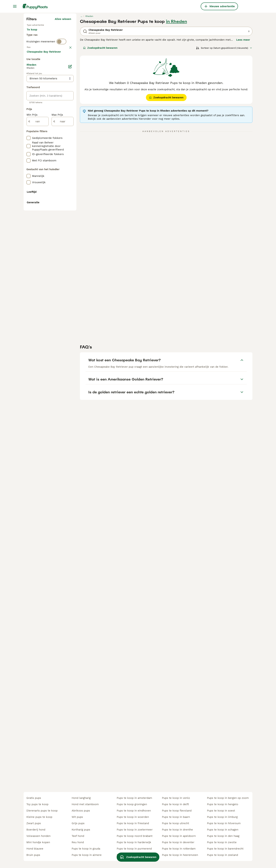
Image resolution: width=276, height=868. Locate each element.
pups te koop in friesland (133, 823)
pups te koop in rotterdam (179, 849)
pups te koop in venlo (176, 798)
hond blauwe (35, 849)
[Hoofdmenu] (15, 6)
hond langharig (81, 798)
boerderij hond (36, 830)
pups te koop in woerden (133, 817)
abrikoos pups (81, 811)
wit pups (77, 817)
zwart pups (34, 823)
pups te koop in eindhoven (134, 811)
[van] (38, 282)
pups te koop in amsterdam (134, 798)
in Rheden (176, 88)
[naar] (63, 282)
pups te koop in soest (221, 811)
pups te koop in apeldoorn (179, 836)
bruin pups (33, 855)
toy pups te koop (37, 804)
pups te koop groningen (132, 804)
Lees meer (243, 107)
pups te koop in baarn (176, 817)
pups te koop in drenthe (177, 830)
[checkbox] (29, 147)
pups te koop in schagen (223, 830)
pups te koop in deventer (178, 842)
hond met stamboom (85, 804)
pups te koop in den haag (223, 836)
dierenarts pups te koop (42, 811)
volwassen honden (38, 836)
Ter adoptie (55, 100)
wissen (67, 129)
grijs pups (78, 823)
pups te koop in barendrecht (225, 849)
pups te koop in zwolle (222, 842)
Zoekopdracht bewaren (100, 115)
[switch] (61, 122)
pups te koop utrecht (175, 823)
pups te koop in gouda (86, 849)
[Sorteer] (224, 115)
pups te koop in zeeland (222, 855)
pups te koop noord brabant (135, 836)
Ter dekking (37, 108)
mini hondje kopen (38, 842)
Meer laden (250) (60, 212)
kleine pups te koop (39, 817)
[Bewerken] (70, 227)
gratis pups (34, 798)
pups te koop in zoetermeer (135, 830)
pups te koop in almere (87, 855)
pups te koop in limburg (222, 817)
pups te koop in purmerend (134, 849)
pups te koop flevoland (177, 811)
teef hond (78, 836)
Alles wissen (63, 86)
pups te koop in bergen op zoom (228, 798)
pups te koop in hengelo (223, 804)
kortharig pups (81, 830)
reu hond (78, 842)
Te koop (35, 100)
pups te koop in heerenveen (180, 855)
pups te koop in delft (175, 804)
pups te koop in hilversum (224, 823)
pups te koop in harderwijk (134, 842)
